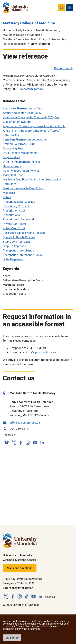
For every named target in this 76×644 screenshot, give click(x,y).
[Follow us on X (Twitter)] (14, 443)
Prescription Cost (14, 211)
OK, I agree (12, 638)
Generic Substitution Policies (21, 171)
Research (58, 39)
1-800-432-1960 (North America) (22, 579)
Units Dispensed (13, 259)
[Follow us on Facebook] (21, 443)
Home (7, 30)
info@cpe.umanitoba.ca (41, 352)
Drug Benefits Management (20, 153)
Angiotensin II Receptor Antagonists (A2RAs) (32, 131)
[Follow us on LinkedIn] (42, 442)
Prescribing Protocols (17, 206)
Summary (37, 89)
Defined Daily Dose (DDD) (19, 144)
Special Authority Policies (19, 237)
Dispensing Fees (13, 148)
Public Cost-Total (14, 228)
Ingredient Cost (13, 175)
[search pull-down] (62, 8)
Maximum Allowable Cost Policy (23, 188)
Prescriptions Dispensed (18, 219)
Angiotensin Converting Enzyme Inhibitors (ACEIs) (35, 126)
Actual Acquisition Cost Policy (22, 113)
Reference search (15, 44)
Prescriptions (11, 215)
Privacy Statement (30, 629)
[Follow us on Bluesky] (6, 443)
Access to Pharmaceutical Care (23, 108)
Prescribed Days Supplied (19, 202)
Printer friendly (64, 68)
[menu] (70, 8)
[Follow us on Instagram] (28, 443)
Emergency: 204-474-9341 (19, 583)
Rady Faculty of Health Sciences (36, 30)
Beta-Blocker (11, 135)
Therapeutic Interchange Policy (23, 255)
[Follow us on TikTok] (27, 597)
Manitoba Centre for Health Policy (25, 39)
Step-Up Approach (14, 246)
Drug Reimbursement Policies (22, 162)
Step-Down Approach (16, 242)
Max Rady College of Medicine (29, 23)
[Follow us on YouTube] (35, 442)
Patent (7, 197)
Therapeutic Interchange (18, 250)
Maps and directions (20, 568)
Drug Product (11, 157)
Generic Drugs (12, 166)
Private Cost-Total (14, 224)
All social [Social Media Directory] (50, 597)
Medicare (9, 193)
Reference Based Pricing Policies (24, 233)
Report (25, 89)
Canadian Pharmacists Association (25, 139)
